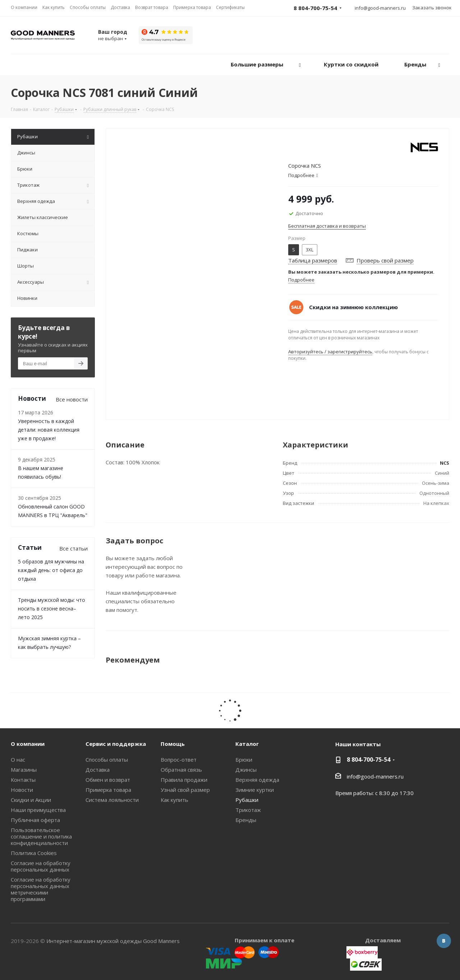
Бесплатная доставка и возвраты (327, 226)
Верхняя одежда (257, 780)
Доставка (98, 770)
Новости (22, 790)
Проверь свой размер (385, 260)
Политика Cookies (34, 853)
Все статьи (73, 548)
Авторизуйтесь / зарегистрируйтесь (330, 352)
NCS (445, 463)
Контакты (23, 780)
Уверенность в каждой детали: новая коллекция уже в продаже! (49, 430)
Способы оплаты (107, 760)
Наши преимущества (38, 810)
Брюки (244, 760)
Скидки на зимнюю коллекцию (353, 307)
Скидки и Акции (31, 800)
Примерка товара (108, 790)
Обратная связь (181, 770)
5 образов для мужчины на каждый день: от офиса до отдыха (51, 570)
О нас (18, 760)
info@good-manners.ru (380, 8)
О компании (28, 744)
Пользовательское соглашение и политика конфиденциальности (41, 836)
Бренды (246, 820)
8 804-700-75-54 (369, 760)
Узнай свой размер (185, 790)
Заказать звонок (432, 8)
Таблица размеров (313, 260)
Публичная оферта (35, 820)
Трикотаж (248, 810)
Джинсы (246, 770)
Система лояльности (112, 800)
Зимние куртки (255, 790)
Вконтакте (444, 941)
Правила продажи (184, 780)
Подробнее (301, 280)
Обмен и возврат (108, 780)
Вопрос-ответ (179, 760)
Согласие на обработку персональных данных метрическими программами (41, 889)
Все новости (72, 399)
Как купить (174, 800)
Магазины (24, 770)
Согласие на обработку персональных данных (41, 866)
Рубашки (247, 800)
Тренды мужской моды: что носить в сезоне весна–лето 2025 (52, 609)
